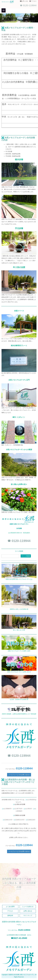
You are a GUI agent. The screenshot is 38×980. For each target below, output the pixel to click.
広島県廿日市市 (20, 820)
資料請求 (10, 916)
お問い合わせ (28, 911)
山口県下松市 (18, 809)
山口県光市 (29, 809)
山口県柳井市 (7, 809)
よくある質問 (10, 907)
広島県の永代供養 (20, 815)
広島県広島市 (31, 820)
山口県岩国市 (31, 800)
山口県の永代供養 (20, 804)
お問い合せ (26, 1)
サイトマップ (28, 916)
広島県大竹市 (8, 820)
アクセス (34, 1)
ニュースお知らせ (28, 907)
